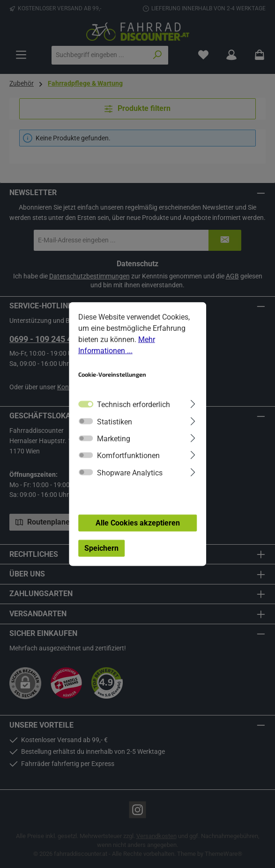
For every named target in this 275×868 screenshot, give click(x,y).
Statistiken (115, 421)
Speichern (101, 548)
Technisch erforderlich (134, 405)
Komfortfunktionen (128, 456)
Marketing (114, 439)
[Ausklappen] (193, 403)
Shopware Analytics (130, 472)
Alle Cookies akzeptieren (138, 523)
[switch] (86, 421)
